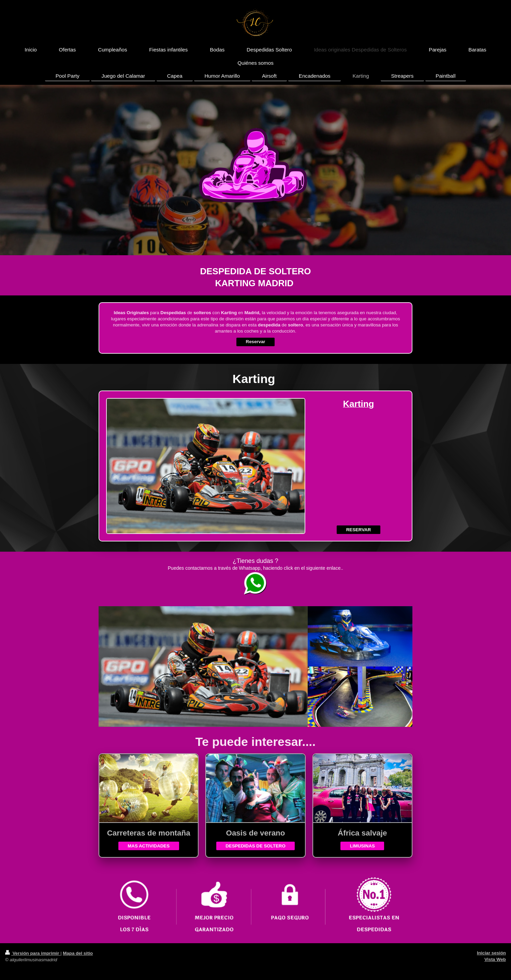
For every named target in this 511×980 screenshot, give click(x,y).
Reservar (256, 342)
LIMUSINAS (362, 846)
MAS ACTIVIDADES (149, 846)
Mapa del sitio (78, 953)
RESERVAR (359, 530)
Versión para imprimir (33, 953)
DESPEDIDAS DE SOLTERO (255, 846)
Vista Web (495, 959)
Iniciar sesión (491, 953)
